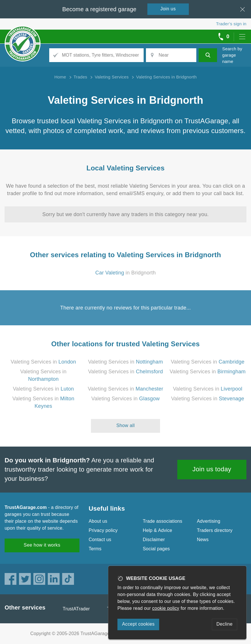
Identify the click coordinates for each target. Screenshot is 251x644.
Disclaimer (154, 540)
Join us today (212, 469)
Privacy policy (103, 530)
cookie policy (166, 608)
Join (168, 9)
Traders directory (215, 530)
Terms (95, 549)
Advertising (209, 521)
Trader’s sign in (231, 24)
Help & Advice (157, 530)
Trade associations (162, 521)
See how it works (42, 545)
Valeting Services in (43, 362)
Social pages (156, 549)
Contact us (100, 540)
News (203, 540)
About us (98, 521)
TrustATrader (76, 609)
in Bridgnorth (126, 273)
